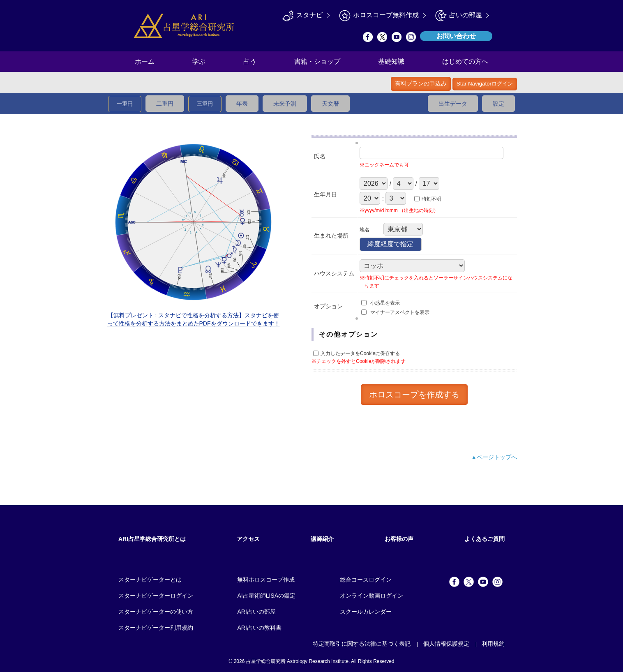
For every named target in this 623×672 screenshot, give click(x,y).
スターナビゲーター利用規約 (156, 628)
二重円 (165, 104)
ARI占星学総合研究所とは (152, 539)
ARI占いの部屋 (256, 612)
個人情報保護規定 (446, 644)
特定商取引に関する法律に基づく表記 (362, 644)
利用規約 (493, 644)
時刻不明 (431, 199)
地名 (365, 230)
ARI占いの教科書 (259, 628)
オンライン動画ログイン (371, 596)
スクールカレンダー (366, 612)
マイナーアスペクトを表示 (400, 312)
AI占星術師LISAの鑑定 (266, 596)
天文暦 (330, 104)
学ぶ (199, 61)
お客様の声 (399, 539)
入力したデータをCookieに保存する (360, 354)
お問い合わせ (456, 36)
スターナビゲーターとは (150, 580)
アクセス (248, 539)
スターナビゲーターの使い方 (156, 612)
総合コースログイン (366, 580)
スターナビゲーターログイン (156, 596)
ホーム (145, 61)
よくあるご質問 (485, 539)
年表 (242, 104)
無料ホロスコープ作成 (266, 580)
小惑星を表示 (385, 303)
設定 (498, 104)
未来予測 (285, 104)
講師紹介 (322, 539)
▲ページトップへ (494, 457)
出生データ (453, 104)
